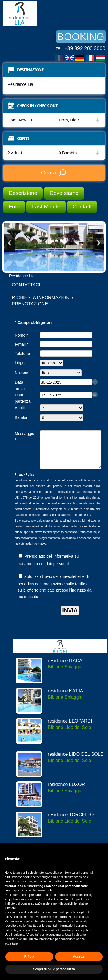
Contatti (82, 207)
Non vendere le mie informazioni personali (59, 917)
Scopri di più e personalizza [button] (54, 969)
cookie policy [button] (46, 890)
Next (99, 243)
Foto (14, 207)
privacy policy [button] (81, 930)
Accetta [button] (79, 956)
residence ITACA (65, 667)
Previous (9, 243)
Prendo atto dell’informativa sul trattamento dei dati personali (49, 567)
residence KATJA (65, 698)
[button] (101, 852)
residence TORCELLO (71, 822)
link (89, 522)
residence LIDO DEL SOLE (76, 761)
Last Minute (46, 207)
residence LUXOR (66, 791)
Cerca (54, 173)
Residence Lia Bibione (46, 14)
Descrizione (23, 193)
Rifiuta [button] (29, 956)
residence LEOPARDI (70, 728)
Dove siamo (64, 193)
